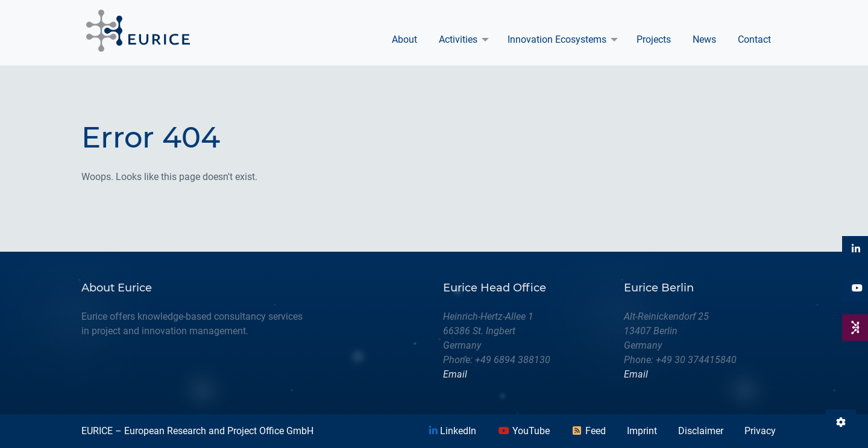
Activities (458, 39)
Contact (754, 39)
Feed (588, 431)
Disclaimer (701, 431)
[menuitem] (404, 40)
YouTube (524, 431)
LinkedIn (453, 431)
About (404, 39)
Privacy (760, 431)
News (704, 39)
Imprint (642, 431)
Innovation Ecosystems (557, 39)
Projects (654, 39)
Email (455, 374)
